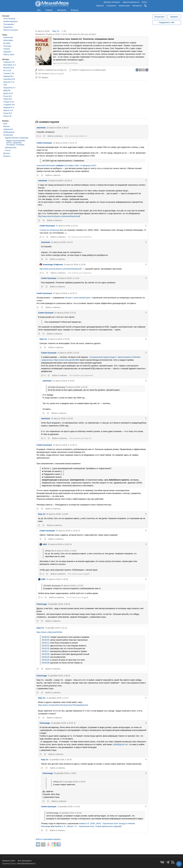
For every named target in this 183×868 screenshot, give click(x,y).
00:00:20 (46, 654)
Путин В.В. (8, 96)
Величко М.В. (9, 68)
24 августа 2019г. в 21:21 (64, 143)
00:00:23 (46, 657)
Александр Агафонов (51, 264)
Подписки (100, 6)
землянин (41, 128)
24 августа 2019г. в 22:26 (62, 418)
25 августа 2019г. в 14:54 (67, 531)
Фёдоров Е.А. (9, 107)
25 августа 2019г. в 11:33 (68, 278)
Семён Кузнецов (44, 143)
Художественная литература (16, 138)
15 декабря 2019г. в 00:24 (59, 604)
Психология (8, 37)
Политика (7, 46)
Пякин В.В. (8, 99)
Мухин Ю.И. (8, 93)
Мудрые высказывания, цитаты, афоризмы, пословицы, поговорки (16, 143)
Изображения (9, 132)
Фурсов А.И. (8, 110)
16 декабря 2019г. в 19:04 (65, 773)
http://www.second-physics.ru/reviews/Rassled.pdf (59, 216)
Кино (5, 124)
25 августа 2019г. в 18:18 (57, 579)
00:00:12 (46, 646)
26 (65, 31)
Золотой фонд (9, 19)
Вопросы (75, 10)
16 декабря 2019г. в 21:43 (68, 806)
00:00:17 (46, 651)
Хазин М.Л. (8, 113)
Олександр (42, 604)
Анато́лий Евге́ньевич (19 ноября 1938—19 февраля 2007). (67, 166)
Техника (7, 49)
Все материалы (25, 861)
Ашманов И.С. (9, 62)
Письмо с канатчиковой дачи (78, 298)
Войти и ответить (55, 136)
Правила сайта (9, 861)
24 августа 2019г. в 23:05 (63, 381)
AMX (43, 544)
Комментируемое (10, 21)
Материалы (137, 6)
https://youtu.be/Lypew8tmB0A (67, 360)
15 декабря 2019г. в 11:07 (57, 698)
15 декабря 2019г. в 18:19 (62, 723)
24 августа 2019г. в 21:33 (64, 293)
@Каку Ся (49, 551)
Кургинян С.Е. (9, 82)
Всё (39, 10)
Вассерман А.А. (10, 65)
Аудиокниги (8, 129)
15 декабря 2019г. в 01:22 (56, 628)
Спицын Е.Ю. (9, 102)
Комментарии (124, 6)
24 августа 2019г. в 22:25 (68, 353)
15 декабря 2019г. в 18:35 (60, 760)
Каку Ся (56, 31)
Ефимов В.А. (9, 76)
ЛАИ (5, 85)
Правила (174, 17)
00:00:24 (46, 660)
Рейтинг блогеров (11, 30)
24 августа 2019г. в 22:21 (62, 242)
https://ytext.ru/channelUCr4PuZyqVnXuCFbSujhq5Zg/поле (63, 705)
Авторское (62, 10)
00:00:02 (46, 637)
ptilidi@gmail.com (121, 744)
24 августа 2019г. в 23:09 (75, 264)
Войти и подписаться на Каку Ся (52, 70)
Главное (49, 10)
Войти (145, 2)
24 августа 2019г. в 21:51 (65, 313)
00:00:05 (46, 640)
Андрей (61, 74)
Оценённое (8, 27)
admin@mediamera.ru (26, 864)
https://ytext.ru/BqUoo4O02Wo (49, 632)
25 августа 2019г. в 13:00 (57, 514)
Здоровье (7, 52)
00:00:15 (46, 648)
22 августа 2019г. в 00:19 (57, 128)
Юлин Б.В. (8, 116)
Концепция (159, 17)
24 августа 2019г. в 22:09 (59, 339)
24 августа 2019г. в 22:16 (67, 226)
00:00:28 (46, 663)
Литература (8, 135)
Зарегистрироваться (131, 2)
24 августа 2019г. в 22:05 (59, 181)
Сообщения (111, 6)
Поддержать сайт (167, 22)
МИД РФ (7, 90)
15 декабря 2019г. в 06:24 (59, 676)
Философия (8, 40)
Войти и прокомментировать (48, 839)
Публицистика (10, 148)
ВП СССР (7, 71)
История (7, 43)
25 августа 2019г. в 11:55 (64, 445)
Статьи (8, 150)
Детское (7, 153)
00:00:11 (46, 643)
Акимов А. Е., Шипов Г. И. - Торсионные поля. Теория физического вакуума (88, 826)
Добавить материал (112, 2)
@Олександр (52, 813)
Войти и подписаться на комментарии (89, 70)
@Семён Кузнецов (56, 387)
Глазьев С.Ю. (9, 73)
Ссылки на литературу (49, 230)
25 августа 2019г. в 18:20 (59, 544)
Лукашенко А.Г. (10, 88)
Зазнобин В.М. (9, 79)
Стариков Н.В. (9, 105)
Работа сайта (9, 55)
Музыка (7, 126)
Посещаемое (9, 24)
